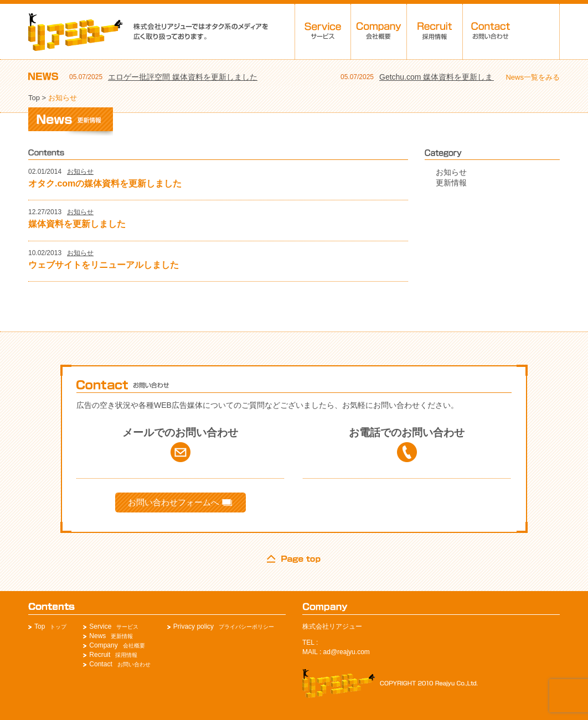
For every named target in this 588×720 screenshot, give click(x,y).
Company (103, 645)
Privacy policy (194, 626)
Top (34, 98)
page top (294, 559)
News (97, 636)
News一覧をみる (533, 77)
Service (100, 626)
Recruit (100, 655)
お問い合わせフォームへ (180, 502)
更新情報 (451, 183)
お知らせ (80, 172)
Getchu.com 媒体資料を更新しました (444, 77)
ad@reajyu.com (347, 652)
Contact (100, 664)
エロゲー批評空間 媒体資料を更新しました (183, 77)
